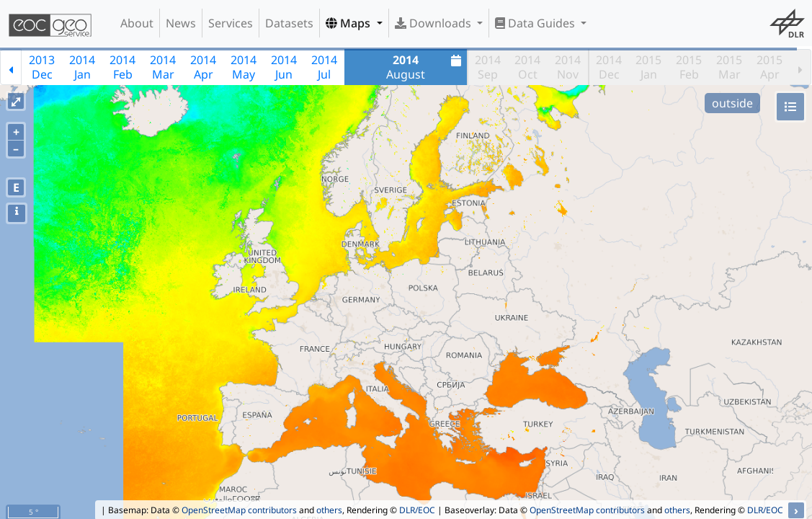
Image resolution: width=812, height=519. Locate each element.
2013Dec (42, 67)
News (181, 23)
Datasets (289, 23)
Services (231, 23)
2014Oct (527, 67)
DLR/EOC (417, 510)
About (137, 23)
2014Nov (568, 67)
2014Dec (609, 67)
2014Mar (163, 67)
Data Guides (536, 23)
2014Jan (82, 67)
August (425, 67)
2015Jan (648, 67)
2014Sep (488, 67)
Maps (349, 23)
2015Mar (729, 67)
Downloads (434, 23)
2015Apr (769, 67)
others (329, 510)
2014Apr (203, 67)
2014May (244, 67)
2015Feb (689, 67)
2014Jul (324, 67)
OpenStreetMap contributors (239, 510)
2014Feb (122, 67)
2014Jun (284, 67)
